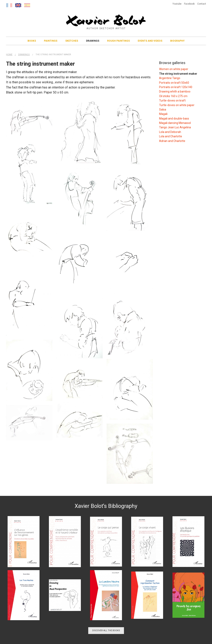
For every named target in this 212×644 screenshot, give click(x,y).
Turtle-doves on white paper (177, 105)
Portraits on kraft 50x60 (174, 83)
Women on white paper (174, 69)
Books (32, 41)
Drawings (93, 41)
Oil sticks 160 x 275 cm (173, 96)
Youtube (177, 4)
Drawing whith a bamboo (175, 91)
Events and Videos (150, 41)
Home (9, 55)
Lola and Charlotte (171, 136)
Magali (163, 114)
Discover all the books (106, 630)
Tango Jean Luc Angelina (175, 127)
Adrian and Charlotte (172, 141)
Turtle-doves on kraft (172, 100)
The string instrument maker (53, 55)
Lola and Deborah (170, 132)
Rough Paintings (118, 41)
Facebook (189, 4)
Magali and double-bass (174, 119)
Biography (177, 41)
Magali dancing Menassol (175, 123)
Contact (202, 4)
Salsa (163, 110)
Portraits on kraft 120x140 (176, 87)
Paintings (51, 41)
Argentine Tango (170, 78)
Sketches (72, 41)
